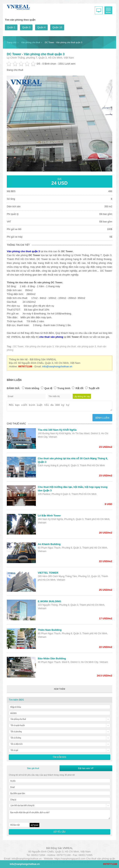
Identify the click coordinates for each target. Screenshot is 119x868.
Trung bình (64, 388)
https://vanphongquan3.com (70, 860)
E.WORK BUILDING (49, 602)
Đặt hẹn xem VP (86, 769)
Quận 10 (57, 27)
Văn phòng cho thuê (65, 346)
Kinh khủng (32, 388)
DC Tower (18, 346)
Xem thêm (59, 690)
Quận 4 (41, 27)
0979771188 (110, 864)
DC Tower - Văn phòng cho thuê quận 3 (36, 54)
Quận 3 (26, 27)
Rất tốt (79, 388)
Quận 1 (11, 27)
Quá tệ (48, 388)
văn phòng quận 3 (86, 346)
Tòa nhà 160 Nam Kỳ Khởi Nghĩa (57, 431)
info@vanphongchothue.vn (57, 366)
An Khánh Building (49, 545)
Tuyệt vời (94, 388)
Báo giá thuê (33, 769)
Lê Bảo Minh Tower (49, 517)
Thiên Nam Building (50, 631)
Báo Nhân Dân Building (52, 660)
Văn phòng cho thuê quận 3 (39, 346)
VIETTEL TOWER (48, 574)
